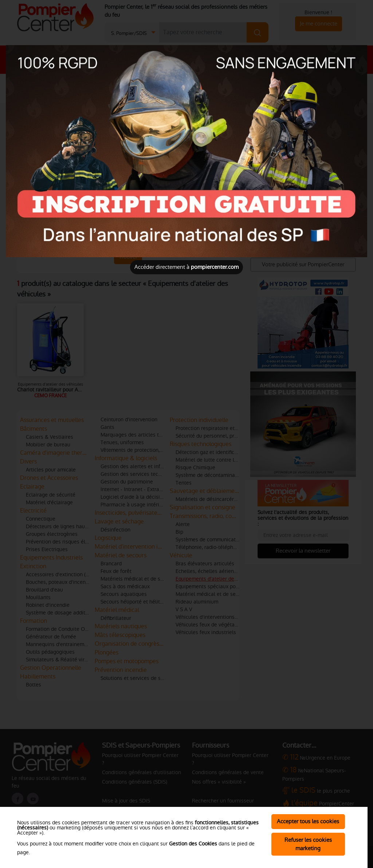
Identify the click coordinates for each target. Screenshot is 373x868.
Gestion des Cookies (193, 844)
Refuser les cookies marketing (308, 844)
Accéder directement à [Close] (186, 267)
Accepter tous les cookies (308, 821)
